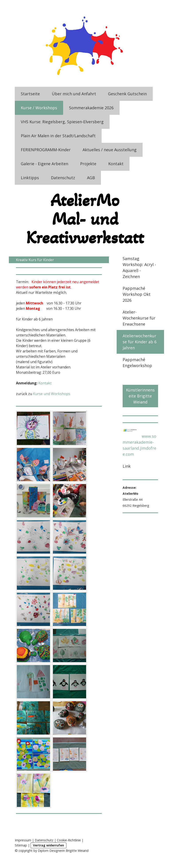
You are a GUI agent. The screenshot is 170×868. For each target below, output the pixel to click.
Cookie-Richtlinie (69, 840)
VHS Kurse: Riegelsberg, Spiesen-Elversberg (62, 122)
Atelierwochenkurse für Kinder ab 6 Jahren (140, 342)
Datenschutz (63, 178)
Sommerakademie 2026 (91, 108)
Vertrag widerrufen (48, 845)
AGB (91, 178)
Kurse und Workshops (52, 394)
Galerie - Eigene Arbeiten (44, 164)
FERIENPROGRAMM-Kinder (46, 150)
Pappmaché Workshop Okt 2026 (137, 294)
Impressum (23, 840)
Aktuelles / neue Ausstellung (110, 150)
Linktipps (30, 178)
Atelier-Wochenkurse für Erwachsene (139, 318)
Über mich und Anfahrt (74, 94)
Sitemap (21, 845)
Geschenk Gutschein (127, 94)
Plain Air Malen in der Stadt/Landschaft (58, 136)
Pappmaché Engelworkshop (137, 362)
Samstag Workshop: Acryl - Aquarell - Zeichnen (139, 267)
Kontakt (116, 164)
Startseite (30, 94)
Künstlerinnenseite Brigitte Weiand (140, 396)
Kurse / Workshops (39, 108)
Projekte (88, 164)
